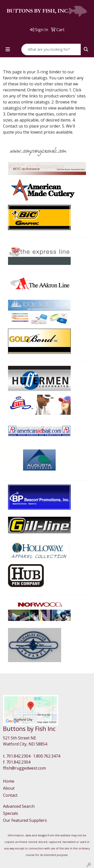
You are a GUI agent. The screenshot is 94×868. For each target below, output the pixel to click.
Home (9, 781)
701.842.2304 (18, 756)
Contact (10, 795)
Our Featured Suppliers (25, 820)
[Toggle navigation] (8, 49)
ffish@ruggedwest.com (24, 768)
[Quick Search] (51, 49)
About (9, 788)
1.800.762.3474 (47, 756)
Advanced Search (19, 806)
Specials (11, 813)
